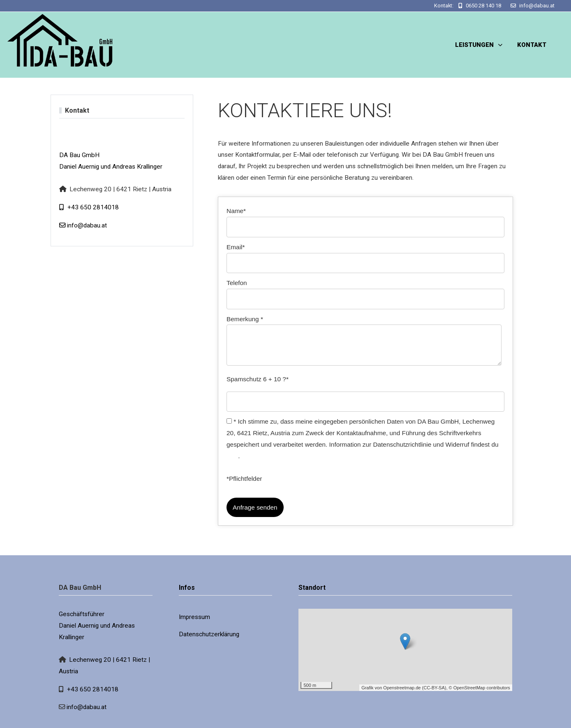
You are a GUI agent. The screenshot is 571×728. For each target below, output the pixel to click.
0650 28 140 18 (483, 6)
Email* (236, 247)
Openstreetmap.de (402, 688)
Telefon (237, 283)
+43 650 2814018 (93, 207)
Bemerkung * (245, 319)
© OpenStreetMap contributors (480, 688)
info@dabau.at (537, 6)
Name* (236, 211)
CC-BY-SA (434, 688)
